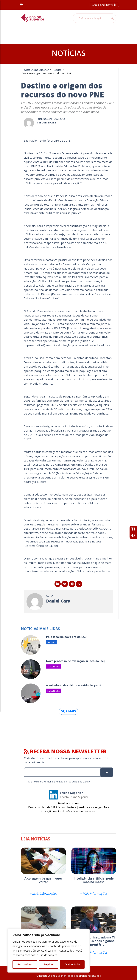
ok (107, 772)
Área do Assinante (104, 5)
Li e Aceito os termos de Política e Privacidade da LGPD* (59, 782)
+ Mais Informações (43, 894)
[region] (49, 951)
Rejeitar (48, 964)
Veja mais (68, 711)
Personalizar (25, 964)
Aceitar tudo (72, 964)
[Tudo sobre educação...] (91, 18)
